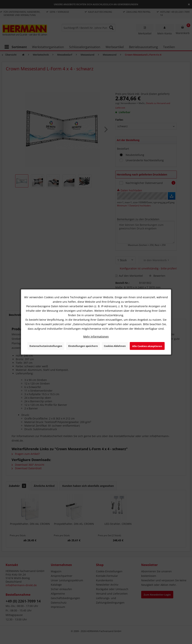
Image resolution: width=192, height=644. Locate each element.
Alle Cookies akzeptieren (147, 346)
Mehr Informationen (96, 337)
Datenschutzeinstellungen (46, 346)
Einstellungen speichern (83, 346)
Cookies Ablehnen (115, 346)
